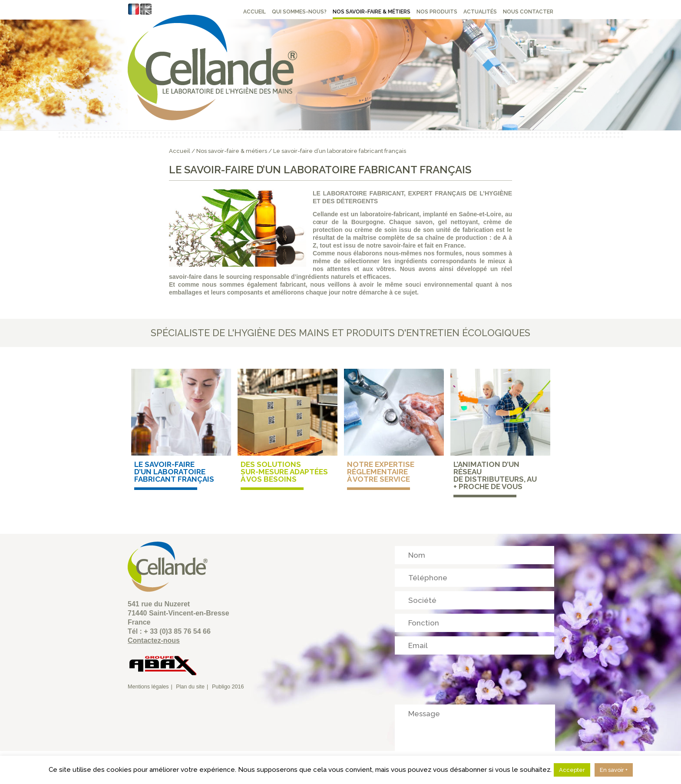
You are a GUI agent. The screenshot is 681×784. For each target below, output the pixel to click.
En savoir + (614, 770)
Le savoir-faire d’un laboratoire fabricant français (340, 151)
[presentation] (461, 676)
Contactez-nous (154, 640)
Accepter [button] (572, 770)
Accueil (180, 151)
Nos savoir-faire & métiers (232, 151)
